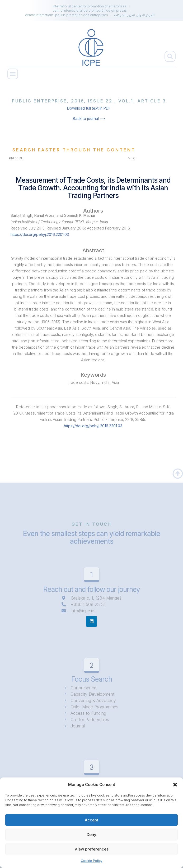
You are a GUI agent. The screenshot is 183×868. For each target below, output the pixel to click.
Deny (91, 835)
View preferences (91, 849)
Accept (91, 820)
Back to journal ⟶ (89, 118)
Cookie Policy (92, 861)
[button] (175, 785)
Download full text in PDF (89, 108)
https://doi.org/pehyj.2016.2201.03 (40, 234)
